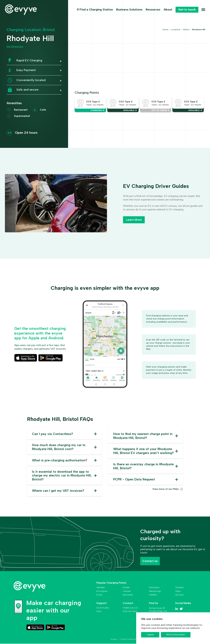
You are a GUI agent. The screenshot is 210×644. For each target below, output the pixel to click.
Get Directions (15, 47)
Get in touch (187, 10)
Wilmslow (179, 595)
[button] (34, 62)
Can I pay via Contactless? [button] (53, 434)
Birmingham (102, 591)
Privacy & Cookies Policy (130, 640)
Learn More (134, 220)
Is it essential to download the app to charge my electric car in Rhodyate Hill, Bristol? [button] (62, 476)
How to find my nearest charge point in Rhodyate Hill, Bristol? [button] (143, 436)
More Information (176, 635)
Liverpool (127, 591)
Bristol (186, 30)
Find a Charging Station (96, 10)
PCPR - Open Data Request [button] (134, 480)
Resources (153, 10)
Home (166, 30)
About (168, 10)
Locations (176, 30)
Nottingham (154, 588)
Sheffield (153, 595)
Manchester (128, 595)
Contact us (150, 561)
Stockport (179, 588)
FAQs (99, 612)
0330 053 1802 (130, 612)
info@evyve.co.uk (130, 608)
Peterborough (155, 591)
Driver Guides (103, 608)
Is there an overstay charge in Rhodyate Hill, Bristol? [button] (143, 466)
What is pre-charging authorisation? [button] (60, 461)
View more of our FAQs (166, 489)
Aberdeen (101, 588)
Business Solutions (129, 10)
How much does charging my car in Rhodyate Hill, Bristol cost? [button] (59, 447)
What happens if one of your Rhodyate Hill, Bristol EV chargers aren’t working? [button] (143, 451)
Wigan (178, 591)
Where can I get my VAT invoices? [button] (58, 491)
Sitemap (114, 640)
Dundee (126, 588)
